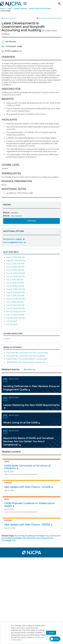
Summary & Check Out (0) (49, 18)
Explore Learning (20, 9)
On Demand (12, 321)
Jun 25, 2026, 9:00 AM (16, 273)
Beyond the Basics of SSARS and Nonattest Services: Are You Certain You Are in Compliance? (28, 441)
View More (28, 369)
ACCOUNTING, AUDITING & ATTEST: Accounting (27, 353)
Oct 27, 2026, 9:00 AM (16, 308)
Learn (9, 9)
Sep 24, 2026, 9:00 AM (16, 299)
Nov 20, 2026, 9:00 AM (16, 312)
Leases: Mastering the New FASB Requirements (31, 405)
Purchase (31, 221)
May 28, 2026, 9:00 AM (16, 261)
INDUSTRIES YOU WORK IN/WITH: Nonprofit (26, 362)
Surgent (7, 338)
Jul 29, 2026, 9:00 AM (15, 286)
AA (20, 51)
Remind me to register (13, 239)
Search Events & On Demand (40, 9)
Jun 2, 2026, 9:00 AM (15, 264)
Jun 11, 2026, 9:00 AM (15, 267)
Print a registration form (13, 242)
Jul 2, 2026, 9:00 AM (15, 280)
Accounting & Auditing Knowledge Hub (31, 536)
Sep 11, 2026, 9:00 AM (15, 296)
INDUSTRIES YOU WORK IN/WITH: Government (27, 359)
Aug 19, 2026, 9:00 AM (16, 289)
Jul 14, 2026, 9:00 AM (15, 283)
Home (2, 9)
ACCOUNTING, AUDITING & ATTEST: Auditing (26, 356)
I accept (51, 633)
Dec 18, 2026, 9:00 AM (16, 318)
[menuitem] (9, 560)
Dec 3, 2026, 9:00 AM (15, 315)
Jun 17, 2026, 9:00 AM (16, 270)
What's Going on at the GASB (20, 423)
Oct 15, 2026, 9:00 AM (15, 305)
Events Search (9, 18)
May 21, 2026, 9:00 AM (16, 257)
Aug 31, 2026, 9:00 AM (16, 292)
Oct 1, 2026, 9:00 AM (15, 302)
